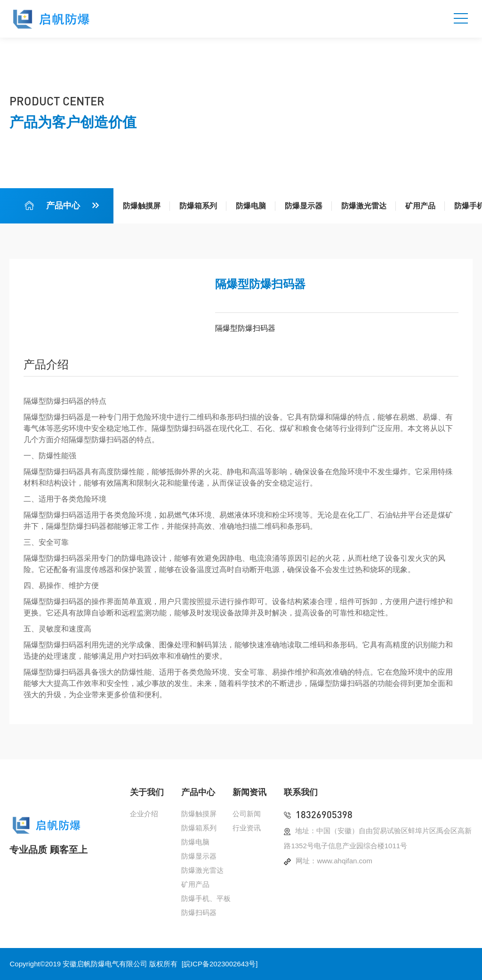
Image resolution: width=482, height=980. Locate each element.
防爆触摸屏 (142, 206)
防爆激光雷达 (364, 206)
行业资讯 (247, 828)
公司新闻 (247, 814)
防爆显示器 (304, 206)
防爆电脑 (251, 206)
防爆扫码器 (199, 912)
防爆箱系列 (198, 206)
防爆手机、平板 (206, 898)
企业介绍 (144, 814)
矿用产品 (420, 206)
